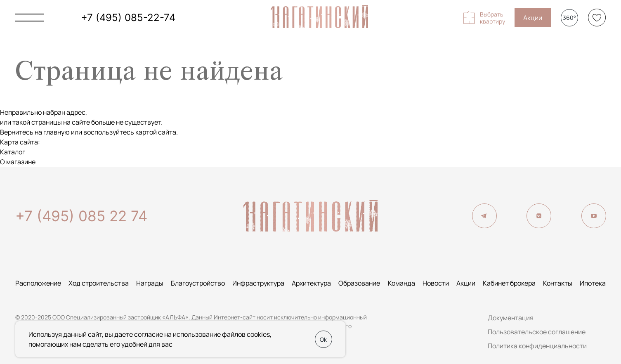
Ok (323, 339)
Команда (401, 283)
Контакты (558, 283)
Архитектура (311, 283)
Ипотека (593, 283)
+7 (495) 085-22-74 (128, 18)
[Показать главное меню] (30, 18)
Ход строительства (99, 283)
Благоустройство (198, 283)
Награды (150, 283)
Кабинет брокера (509, 283)
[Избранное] (597, 18)
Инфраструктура (258, 283)
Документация (511, 318)
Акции (533, 18)
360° (569, 18)
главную (57, 132)
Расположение (38, 283)
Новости (436, 283)
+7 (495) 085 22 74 (81, 216)
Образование (359, 283)
